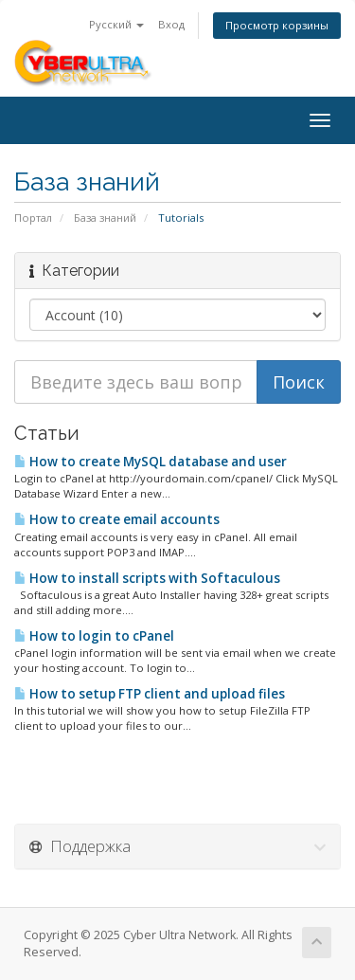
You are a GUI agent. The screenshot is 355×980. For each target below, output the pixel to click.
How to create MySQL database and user (151, 462)
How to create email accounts (117, 519)
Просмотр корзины (277, 25)
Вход (171, 24)
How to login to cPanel (94, 636)
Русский (116, 24)
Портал (33, 218)
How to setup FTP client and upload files (150, 694)
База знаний (105, 218)
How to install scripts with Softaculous (147, 578)
